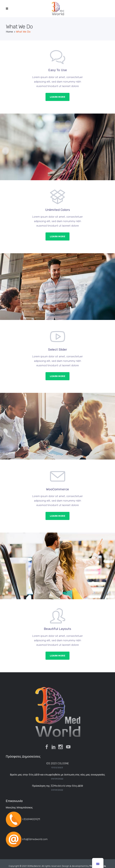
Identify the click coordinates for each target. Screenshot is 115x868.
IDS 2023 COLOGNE (58, 763)
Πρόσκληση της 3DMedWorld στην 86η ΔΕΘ (58, 786)
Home (9, 32)
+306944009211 (31, 819)
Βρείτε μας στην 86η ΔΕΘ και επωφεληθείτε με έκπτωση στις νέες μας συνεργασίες (58, 775)
